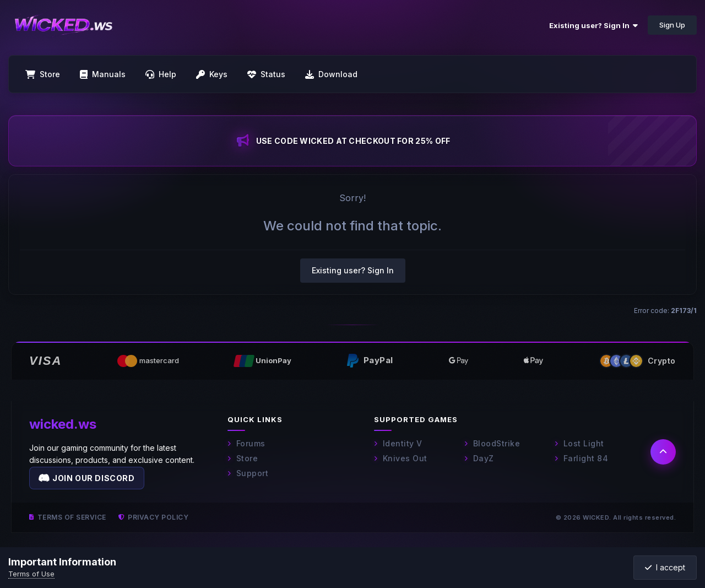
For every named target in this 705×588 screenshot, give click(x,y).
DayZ (479, 458)
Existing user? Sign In (593, 25)
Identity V (398, 443)
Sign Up (672, 25)
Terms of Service (68, 517)
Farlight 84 (581, 458)
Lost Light (579, 443)
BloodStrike (492, 443)
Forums (246, 443)
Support (248, 473)
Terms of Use (31, 574)
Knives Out (401, 458)
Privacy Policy (154, 517)
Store (243, 458)
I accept (665, 567)
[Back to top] (663, 452)
